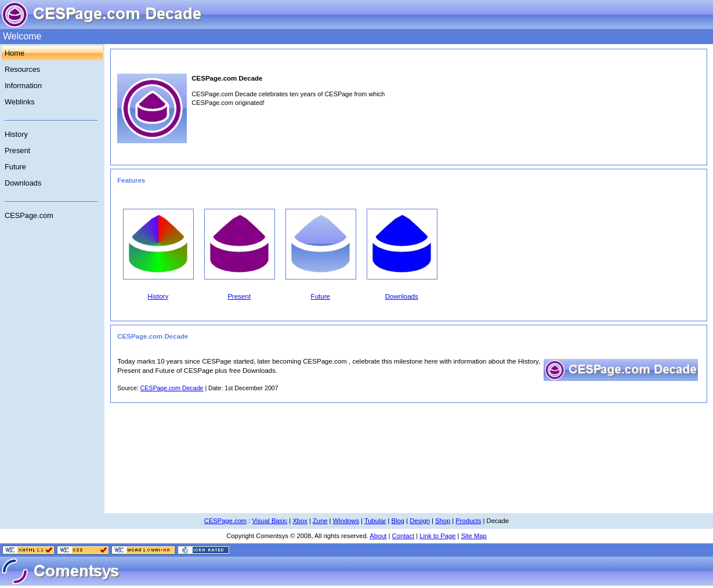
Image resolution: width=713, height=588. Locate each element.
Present (17, 150)
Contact (403, 536)
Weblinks (20, 102)
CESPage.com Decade (172, 388)
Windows (346, 521)
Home (15, 53)
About (378, 536)
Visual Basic (270, 521)
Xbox (300, 521)
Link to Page (437, 536)
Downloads (23, 183)
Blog (398, 521)
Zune (320, 521)
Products (468, 521)
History (16, 134)
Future (15, 167)
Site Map (474, 536)
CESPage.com (29, 215)
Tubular (375, 521)
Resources (22, 69)
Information (23, 86)
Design (420, 521)
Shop (443, 521)
